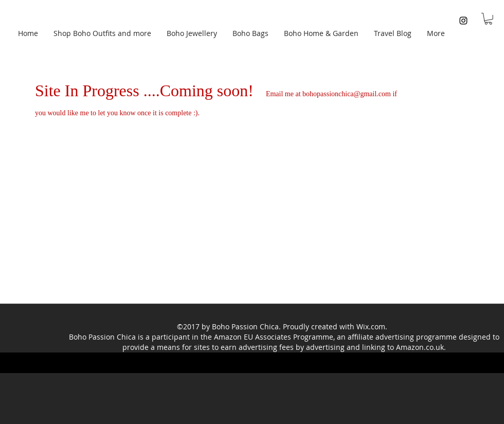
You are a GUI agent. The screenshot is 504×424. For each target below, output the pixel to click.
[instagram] (463, 21)
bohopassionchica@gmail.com (347, 94)
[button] (488, 19)
